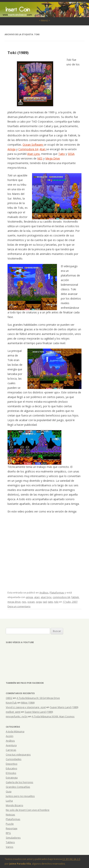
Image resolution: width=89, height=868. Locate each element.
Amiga (11, 149)
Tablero (10, 842)
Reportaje (12, 828)
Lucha (9, 801)
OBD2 (9, 698)
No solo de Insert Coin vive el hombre (28, 810)
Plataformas (57, 593)
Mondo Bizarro (14, 805)
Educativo (11, 768)
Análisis (44, 593)
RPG (8, 833)
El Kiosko (11, 773)
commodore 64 (61, 597)
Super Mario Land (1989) (64, 707)
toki (56, 602)
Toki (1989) (18, 53)
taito (50, 602)
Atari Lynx (33, 154)
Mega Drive (53, 158)
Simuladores (13, 838)
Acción (10, 736)
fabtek (75, 597)
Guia (9, 791)
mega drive (14, 602)
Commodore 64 (28, 149)
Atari (43, 149)
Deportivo (12, 764)
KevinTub (11, 703)
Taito (62, 154)
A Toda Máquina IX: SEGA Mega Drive (38, 698)
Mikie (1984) (28, 703)
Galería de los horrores (19, 782)
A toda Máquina (15, 731)
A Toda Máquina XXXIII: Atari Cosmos (53, 716)
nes (24, 602)
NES (40, 158)
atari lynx (46, 597)
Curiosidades (14, 759)
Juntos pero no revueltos (20, 796)
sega (39, 602)
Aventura (11, 745)
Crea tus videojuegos (18, 754)
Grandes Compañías (18, 787)
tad (45, 602)
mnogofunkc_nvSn (17, 716)
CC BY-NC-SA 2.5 (71, 859)
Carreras (11, 750)
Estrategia (12, 778)
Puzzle (10, 824)
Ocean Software (33, 145)
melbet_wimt (13, 712)
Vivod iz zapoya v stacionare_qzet (26, 707)
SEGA (71, 154)
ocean (31, 602)
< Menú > (44, 20)
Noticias (10, 815)
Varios (10, 847)
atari (37, 597)
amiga (29, 597)
